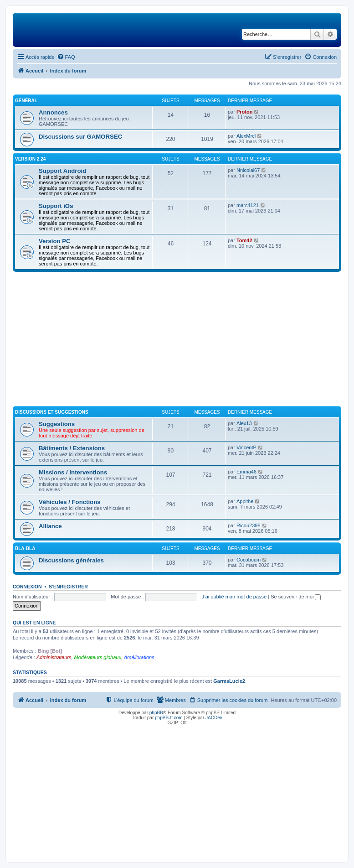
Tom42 (244, 240)
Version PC (55, 241)
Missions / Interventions (73, 472)
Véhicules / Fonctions (70, 502)
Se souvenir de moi (296, 597)
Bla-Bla (25, 548)
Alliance (50, 526)
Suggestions (57, 424)
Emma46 (246, 472)
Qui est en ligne (34, 623)
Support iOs (56, 206)
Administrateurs (54, 657)
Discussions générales (71, 560)
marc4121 (248, 205)
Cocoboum (249, 560)
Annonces (53, 112)
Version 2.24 (30, 159)
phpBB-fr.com (169, 718)
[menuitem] (66, 57)
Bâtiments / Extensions (72, 448)
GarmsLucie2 (229, 681)
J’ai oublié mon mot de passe (234, 597)
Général (26, 101)
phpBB (156, 713)
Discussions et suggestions (52, 412)
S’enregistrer (68, 587)
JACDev (214, 718)
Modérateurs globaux (98, 657)
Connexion (27, 587)
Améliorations (139, 657)
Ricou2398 (249, 525)
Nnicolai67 (248, 170)
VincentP (246, 447)
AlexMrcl (246, 136)
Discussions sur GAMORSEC (80, 137)
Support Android (62, 171)
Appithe (245, 501)
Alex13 (244, 423)
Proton (244, 112)
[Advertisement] (177, 340)
